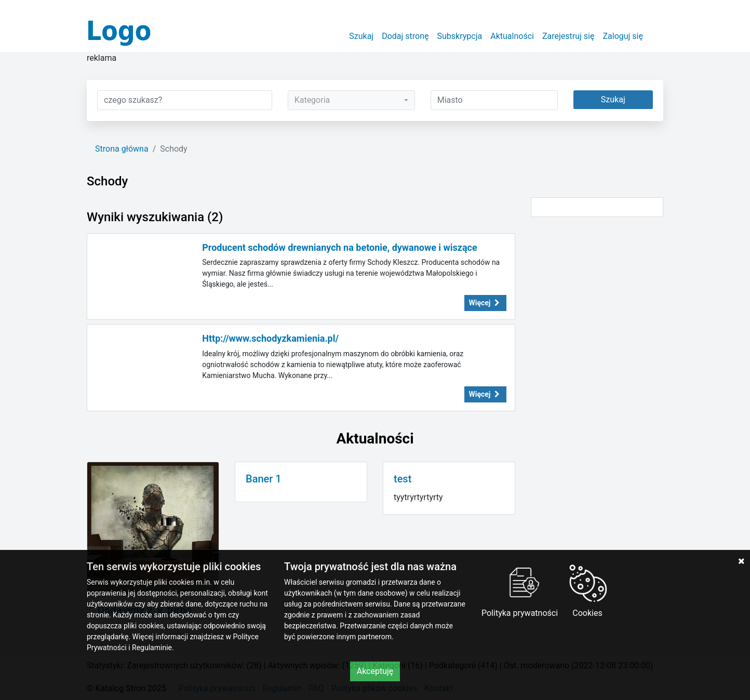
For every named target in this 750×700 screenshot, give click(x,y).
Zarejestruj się (568, 36)
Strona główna (122, 149)
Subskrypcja (460, 36)
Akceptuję (375, 671)
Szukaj (361, 36)
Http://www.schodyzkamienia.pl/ (270, 338)
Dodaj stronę (405, 36)
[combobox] (351, 100)
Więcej (486, 303)
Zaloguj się (623, 36)
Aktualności (512, 36)
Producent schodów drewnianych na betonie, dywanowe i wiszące (339, 247)
